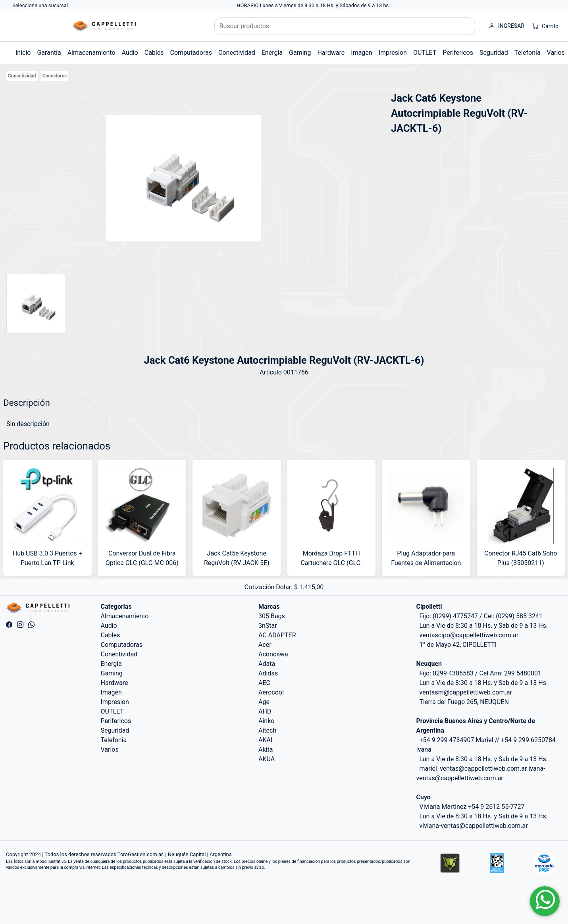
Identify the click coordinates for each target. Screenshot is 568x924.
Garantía (49, 53)
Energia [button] (272, 53)
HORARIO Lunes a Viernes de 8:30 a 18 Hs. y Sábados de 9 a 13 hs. (313, 5)
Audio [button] (130, 53)
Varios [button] (556, 53)
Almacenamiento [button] (91, 53)
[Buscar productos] (345, 26)
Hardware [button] (331, 53)
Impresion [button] (393, 53)
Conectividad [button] (237, 53)
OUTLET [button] (425, 53)
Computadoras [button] (191, 53)
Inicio (23, 53)
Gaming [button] (300, 53)
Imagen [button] (361, 53)
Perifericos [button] (458, 53)
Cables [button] (154, 53)
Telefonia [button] (528, 53)
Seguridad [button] (494, 53)
